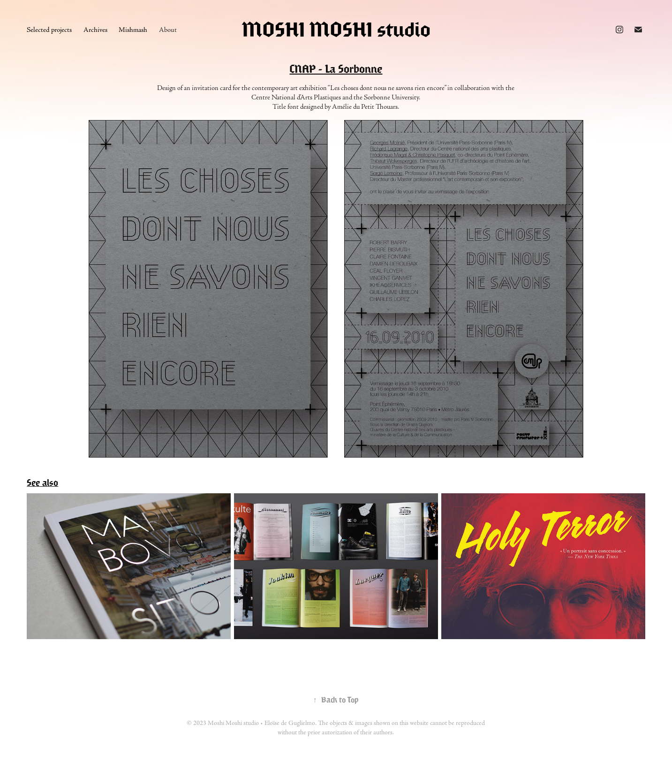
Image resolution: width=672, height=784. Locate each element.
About (168, 30)
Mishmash (133, 30)
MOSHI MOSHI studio (336, 30)
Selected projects (49, 30)
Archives (95, 30)
